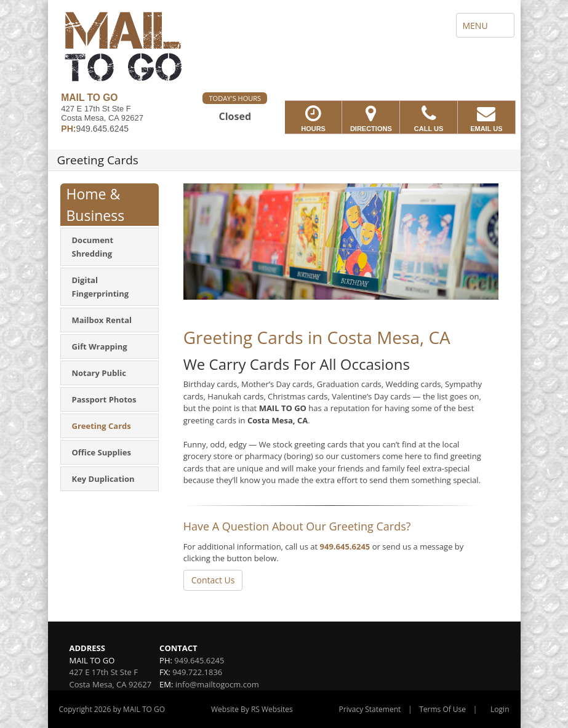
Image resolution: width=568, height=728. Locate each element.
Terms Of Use (442, 709)
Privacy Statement (370, 709)
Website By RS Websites (252, 709)
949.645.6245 (345, 546)
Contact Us (213, 580)
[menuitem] (110, 247)
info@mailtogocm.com (217, 684)
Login (500, 709)
